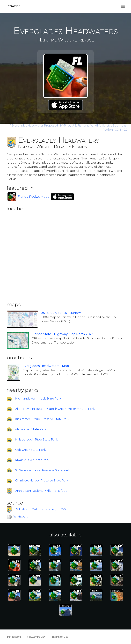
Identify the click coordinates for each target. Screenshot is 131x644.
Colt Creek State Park (30, 450)
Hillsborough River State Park (36, 440)
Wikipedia (21, 517)
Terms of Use (60, 637)
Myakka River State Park (32, 460)
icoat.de (13, 6)
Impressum (14, 637)
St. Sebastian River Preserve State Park (43, 470)
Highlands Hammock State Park (38, 399)
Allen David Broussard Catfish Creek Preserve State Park (55, 409)
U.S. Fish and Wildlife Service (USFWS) (40, 509)
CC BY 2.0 (121, 130)
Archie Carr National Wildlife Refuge (41, 491)
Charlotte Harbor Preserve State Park (42, 481)
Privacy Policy (36, 637)
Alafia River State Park (31, 429)
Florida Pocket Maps (33, 197)
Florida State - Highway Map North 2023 (63, 334)
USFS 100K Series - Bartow (61, 313)
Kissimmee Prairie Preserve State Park (42, 419)
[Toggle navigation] (123, 6)
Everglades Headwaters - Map (46, 366)
